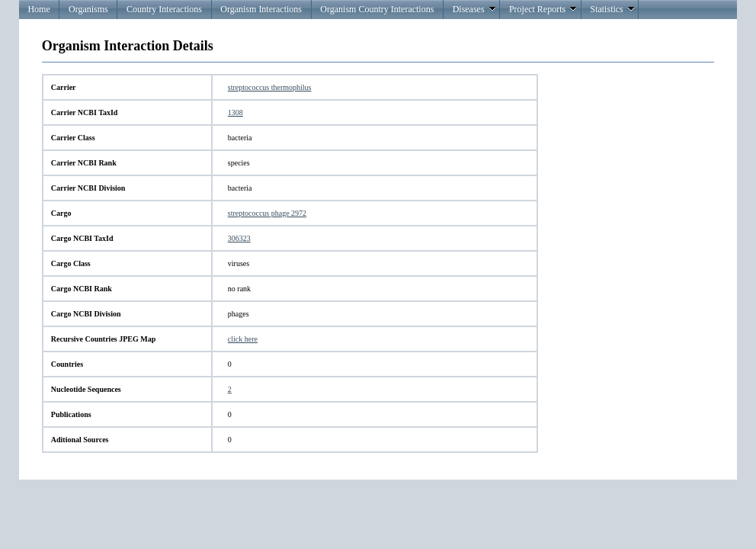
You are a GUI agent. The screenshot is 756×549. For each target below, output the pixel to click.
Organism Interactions (261, 9)
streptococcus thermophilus (270, 87)
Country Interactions (164, 9)
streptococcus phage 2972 (267, 213)
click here (243, 339)
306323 (239, 238)
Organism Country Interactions (377, 9)
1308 (235, 112)
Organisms (88, 9)
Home (38, 9)
